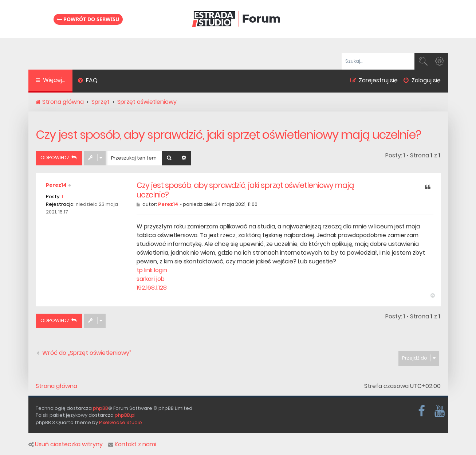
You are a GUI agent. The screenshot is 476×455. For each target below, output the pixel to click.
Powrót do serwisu (88, 19)
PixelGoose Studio (121, 422)
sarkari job (151, 279)
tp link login (152, 270)
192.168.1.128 (152, 288)
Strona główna (56, 386)
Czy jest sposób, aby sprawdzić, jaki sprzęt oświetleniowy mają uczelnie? (228, 135)
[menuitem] (88, 81)
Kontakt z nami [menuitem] (132, 444)
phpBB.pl (125, 415)
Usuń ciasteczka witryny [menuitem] (66, 444)
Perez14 (56, 185)
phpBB (101, 408)
